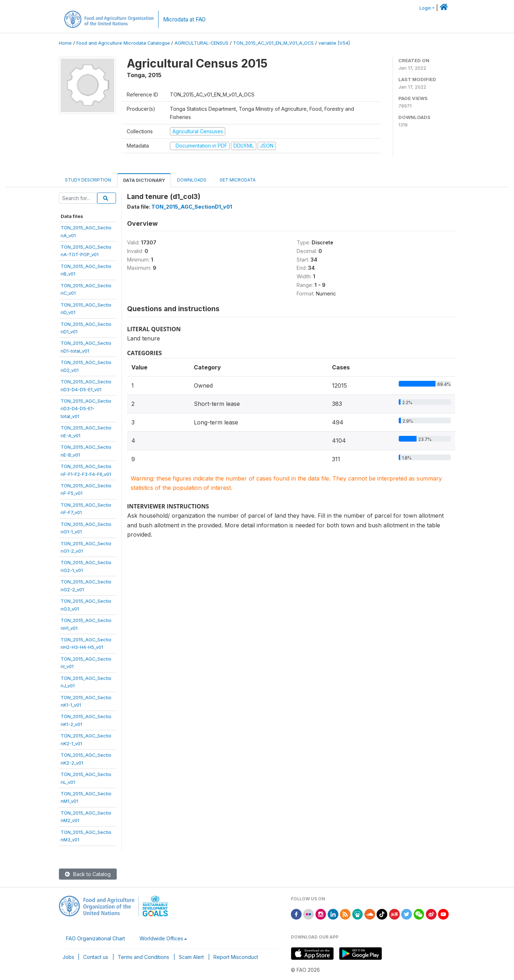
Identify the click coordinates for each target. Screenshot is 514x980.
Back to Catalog (88, 874)
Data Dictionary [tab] (144, 180)
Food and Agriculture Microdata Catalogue (123, 43)
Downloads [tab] (192, 180)
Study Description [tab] (88, 180)
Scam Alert (191, 957)
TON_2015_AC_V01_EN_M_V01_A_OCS (273, 43)
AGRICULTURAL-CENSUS (201, 43)
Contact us (96, 957)
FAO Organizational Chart (95, 938)
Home (65, 43)
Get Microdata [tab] (237, 180)
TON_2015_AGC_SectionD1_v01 (192, 207)
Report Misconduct (236, 957)
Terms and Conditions (143, 957)
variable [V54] (334, 43)
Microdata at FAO (184, 19)
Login (425, 8)
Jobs (68, 957)
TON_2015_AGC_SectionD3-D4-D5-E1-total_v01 (86, 409)
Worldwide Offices (161, 938)
